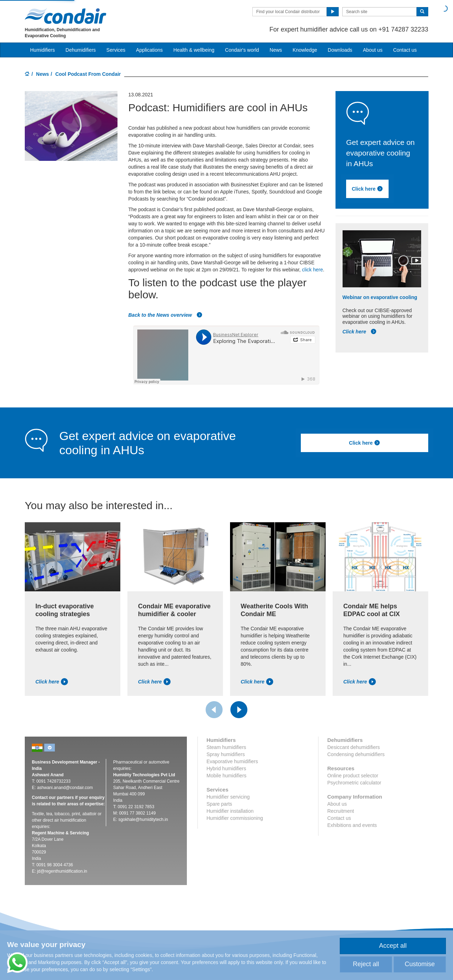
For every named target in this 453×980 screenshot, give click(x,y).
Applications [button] (149, 50)
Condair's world (242, 50)
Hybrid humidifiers (226, 768)
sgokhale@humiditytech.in (143, 820)
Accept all (393, 946)
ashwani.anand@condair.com (65, 788)
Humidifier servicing (228, 797)
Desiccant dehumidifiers (354, 747)
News (276, 50)
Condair (65, 16)
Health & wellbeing (194, 50)
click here (312, 270)
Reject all (366, 964)
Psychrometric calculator (354, 783)
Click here (367, 189)
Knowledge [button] (305, 50)
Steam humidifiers (226, 747)
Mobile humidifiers (227, 776)
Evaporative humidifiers (233, 761)
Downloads (340, 50)
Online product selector (353, 776)
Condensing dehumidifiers (356, 754)
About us (372, 50)
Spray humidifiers (226, 754)
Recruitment (341, 811)
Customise (420, 964)
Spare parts (219, 804)
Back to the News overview (165, 315)
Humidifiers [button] (42, 50)
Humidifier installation (230, 811)
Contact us (405, 50)
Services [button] (116, 50)
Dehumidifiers (81, 50)
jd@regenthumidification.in (62, 871)
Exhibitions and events (352, 825)
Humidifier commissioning (235, 818)
